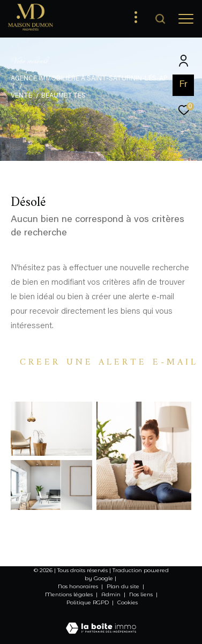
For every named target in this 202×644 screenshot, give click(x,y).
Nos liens (142, 594)
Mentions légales (70, 594)
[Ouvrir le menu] (186, 19)
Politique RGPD (88, 602)
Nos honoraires (78, 586)
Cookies (128, 603)
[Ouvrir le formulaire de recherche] (160, 19)
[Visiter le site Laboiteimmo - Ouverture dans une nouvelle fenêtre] (101, 621)
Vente (21, 96)
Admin (112, 594)
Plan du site (124, 586)
